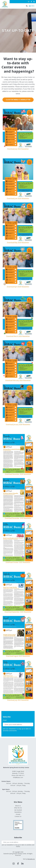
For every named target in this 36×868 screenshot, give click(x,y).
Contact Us (18, 816)
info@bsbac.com (18, 777)
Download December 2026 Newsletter (18, 474)
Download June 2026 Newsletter (18, 198)
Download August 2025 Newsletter (18, 656)
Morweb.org (31, 859)
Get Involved (18, 810)
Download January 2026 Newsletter (18, 424)
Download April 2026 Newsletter (18, 287)
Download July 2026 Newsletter (18, 149)
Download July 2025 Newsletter (18, 700)
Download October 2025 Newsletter (18, 562)
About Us (18, 806)
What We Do (18, 808)
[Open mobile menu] (32, 6)
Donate (18, 814)
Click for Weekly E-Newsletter (18, 100)
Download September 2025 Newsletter (18, 612)
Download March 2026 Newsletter (18, 336)
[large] (14, 864)
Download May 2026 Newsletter (18, 243)
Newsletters (18, 812)
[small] (29, 2)
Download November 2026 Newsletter (18, 518)
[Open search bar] (27, 6)
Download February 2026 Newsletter (18, 380)
